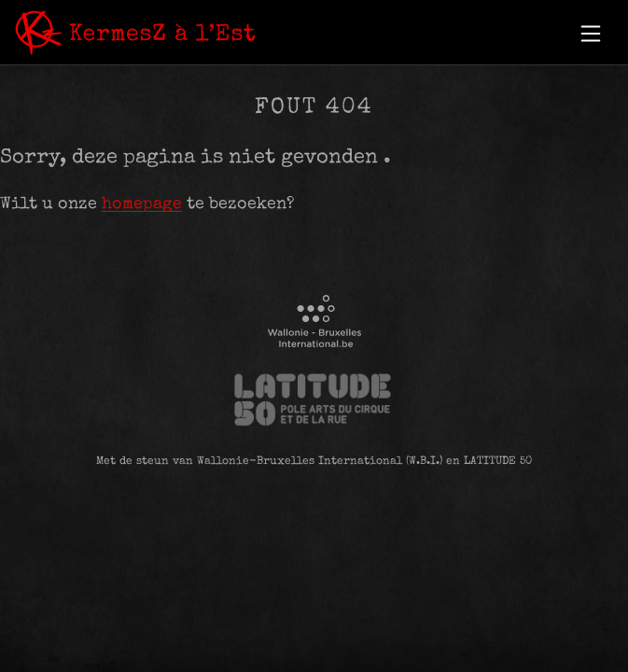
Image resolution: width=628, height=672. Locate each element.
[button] (591, 34)
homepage (142, 204)
